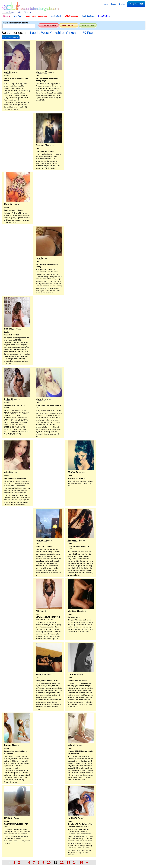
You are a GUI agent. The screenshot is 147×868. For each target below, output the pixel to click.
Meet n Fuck (56, 16)
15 (81, 862)
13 (68, 862)
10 (49, 862)
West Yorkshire (52, 33)
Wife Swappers (71, 16)
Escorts (7, 16)
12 (62, 862)
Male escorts (88, 26)
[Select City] (19, 26)
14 (75, 862)
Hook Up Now (104, 16)
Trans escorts (69, 26)
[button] (11, 37)
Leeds (35, 33)
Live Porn (18, 16)
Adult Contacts (88, 16)
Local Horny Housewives (36, 16)
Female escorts (49, 26)
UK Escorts (90, 33)
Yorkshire (72, 33)
